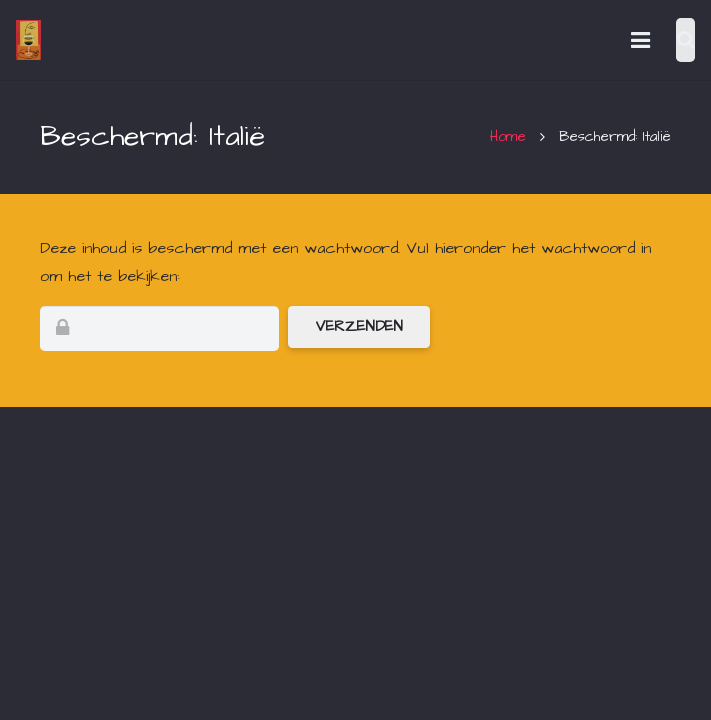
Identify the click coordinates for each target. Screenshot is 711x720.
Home (508, 137)
